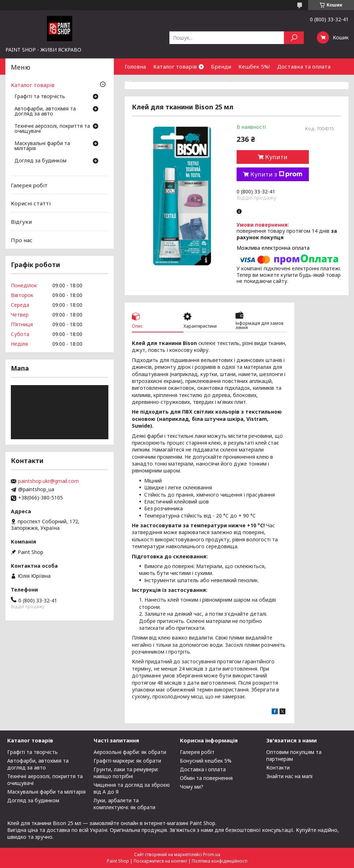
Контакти (202, 83)
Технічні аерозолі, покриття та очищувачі (52, 129)
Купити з (276, 174)
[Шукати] (294, 38)
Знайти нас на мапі (289, 776)
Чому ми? (192, 787)
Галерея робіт (29, 185)
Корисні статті (31, 203)
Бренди (221, 66)
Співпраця (236, 83)
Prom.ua (212, 854)
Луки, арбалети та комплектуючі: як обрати (124, 804)
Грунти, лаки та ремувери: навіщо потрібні (126, 773)
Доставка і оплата (203, 769)
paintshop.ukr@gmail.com (48, 481)
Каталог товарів (175, 66)
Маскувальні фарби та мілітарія (42, 146)
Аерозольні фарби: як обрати (130, 752)
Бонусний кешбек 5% (206, 761)
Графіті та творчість (40, 97)
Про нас (22, 240)
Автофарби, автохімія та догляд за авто (45, 112)
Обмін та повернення (153, 83)
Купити (276, 157)
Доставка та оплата (304, 66)
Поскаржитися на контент (160, 861)
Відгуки (21, 222)
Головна (135, 66)
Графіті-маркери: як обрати (127, 761)
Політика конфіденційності (220, 861)
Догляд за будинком (40, 161)
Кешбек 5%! (254, 66)
